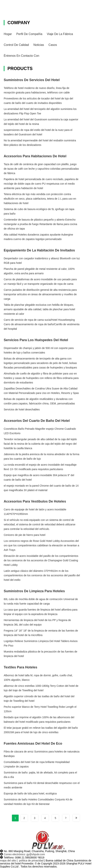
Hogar (8, 34)
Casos (53, 45)
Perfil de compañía (29, 34)
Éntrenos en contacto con (21, 56)
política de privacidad (31, 861)
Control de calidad (16, 45)
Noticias (39, 45)
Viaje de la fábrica (60, 34)
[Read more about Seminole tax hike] (66, 818)
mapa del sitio (8, 861)
